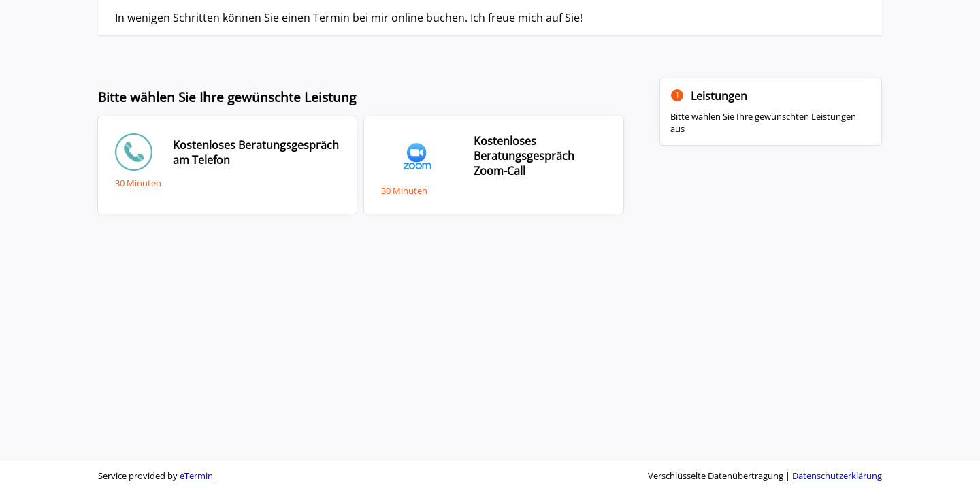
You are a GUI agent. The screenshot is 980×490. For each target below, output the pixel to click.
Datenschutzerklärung (837, 476)
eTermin (196, 476)
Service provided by (156, 476)
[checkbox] (227, 165)
